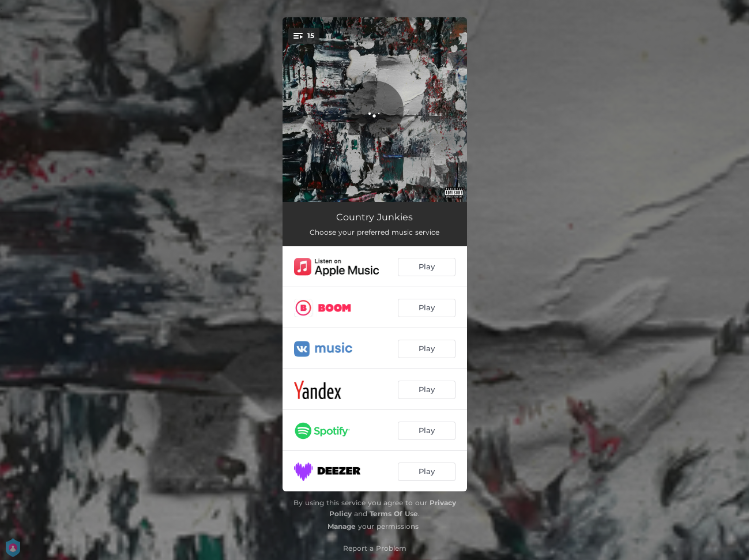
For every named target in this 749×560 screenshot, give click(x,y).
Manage (342, 526)
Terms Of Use (394, 514)
